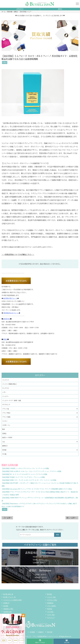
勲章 (4, 429)
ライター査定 (51, 615)
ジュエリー (6, 396)
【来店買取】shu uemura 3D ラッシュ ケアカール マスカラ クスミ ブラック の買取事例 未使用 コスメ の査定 (37, 489)
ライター (5, 421)
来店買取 (6, 606)
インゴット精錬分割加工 (10, 384)
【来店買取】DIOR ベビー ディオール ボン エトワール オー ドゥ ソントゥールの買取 (29, 480)
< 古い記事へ (7, 518)
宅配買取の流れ (7, 612)
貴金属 (4, 450)
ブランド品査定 (51, 606)
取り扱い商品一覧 (8, 594)
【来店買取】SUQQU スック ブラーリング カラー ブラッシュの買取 (23, 477)
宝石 (4, 442)
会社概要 (32, 632)
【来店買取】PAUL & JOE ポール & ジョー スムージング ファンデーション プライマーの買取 (31, 471)
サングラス (6, 388)
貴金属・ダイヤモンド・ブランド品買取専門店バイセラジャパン (37, 636)
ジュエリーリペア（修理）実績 (12, 401)
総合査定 (50, 594)
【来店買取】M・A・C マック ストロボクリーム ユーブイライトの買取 (24, 474)
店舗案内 (41, 632)
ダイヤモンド (6, 405)
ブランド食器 (6, 417)
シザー (4, 392)
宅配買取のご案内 (8, 609)
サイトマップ (51, 618)
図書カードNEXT (7, 438)
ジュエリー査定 (51, 597)
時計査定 (50, 609)
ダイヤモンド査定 (52, 600)
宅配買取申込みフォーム (11, 313)
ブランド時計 (6, 413)
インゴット (6, 380)
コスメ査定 (50, 612)
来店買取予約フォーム (10, 298)
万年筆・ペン (6, 425)
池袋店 (60, 9)
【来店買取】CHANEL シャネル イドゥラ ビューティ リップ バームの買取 (25, 468)
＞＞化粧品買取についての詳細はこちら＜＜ (18, 255)
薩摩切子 (5, 446)
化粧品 (5, 63)
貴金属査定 (50, 603)
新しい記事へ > (72, 518)
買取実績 (49, 632)
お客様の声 (6, 603)
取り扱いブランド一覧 (9, 597)
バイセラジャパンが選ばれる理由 (12, 600)
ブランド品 (6, 409)
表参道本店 (20, 9)
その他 (4, 454)
